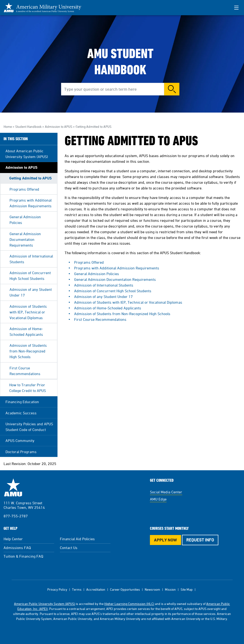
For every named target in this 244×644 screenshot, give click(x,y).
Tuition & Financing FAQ (23, 556)
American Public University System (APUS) (45, 604)
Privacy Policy (57, 589)
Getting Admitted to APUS (31, 178)
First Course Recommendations (25, 371)
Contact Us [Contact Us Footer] (69, 548)
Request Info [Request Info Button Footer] (200, 540)
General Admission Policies (25, 220)
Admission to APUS (59, 126)
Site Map (187, 589)
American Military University (13, 487)
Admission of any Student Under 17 (31, 292)
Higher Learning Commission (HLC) (129, 604)
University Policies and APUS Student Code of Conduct (29, 427)
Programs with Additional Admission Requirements (31, 203)
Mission (170, 589)
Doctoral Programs (21, 452)
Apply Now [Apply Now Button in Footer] (165, 540)
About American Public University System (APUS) (27, 154)
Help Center (13, 539)
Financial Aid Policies (77, 539)
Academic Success (21, 413)
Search (172, 89)
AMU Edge (158, 499)
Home (8, 126)
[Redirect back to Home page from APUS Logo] (45, 8)
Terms (77, 589)
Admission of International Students (31, 259)
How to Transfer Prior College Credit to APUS (28, 388)
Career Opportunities (125, 589)
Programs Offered (24, 189)
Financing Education (22, 402)
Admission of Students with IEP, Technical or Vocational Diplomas (28, 312)
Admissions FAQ (17, 548)
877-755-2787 (16, 516)
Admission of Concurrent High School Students (30, 276)
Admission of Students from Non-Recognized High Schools (28, 351)
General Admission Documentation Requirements (25, 239)
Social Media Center (166, 492)
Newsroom (152, 589)
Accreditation (96, 589)
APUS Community (20, 441)
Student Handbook (28, 126)
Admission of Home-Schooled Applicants (26, 332)
